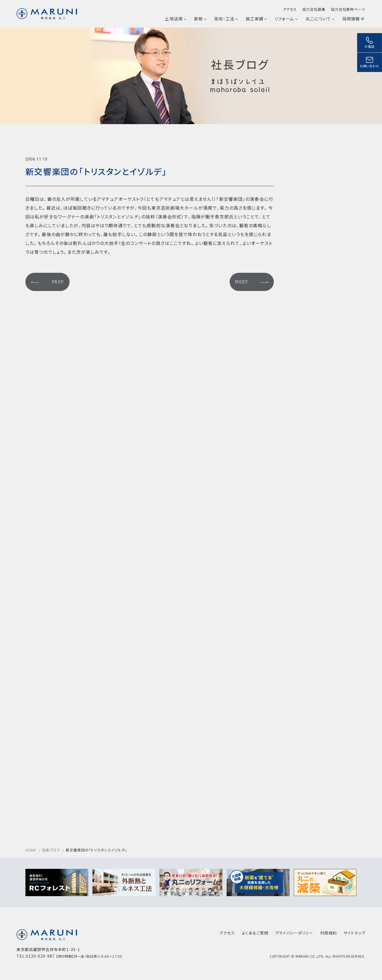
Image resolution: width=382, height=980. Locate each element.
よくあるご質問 (255, 933)
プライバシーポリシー (294, 933)
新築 (200, 19)
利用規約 (328, 933)
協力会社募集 (314, 9)
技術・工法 (226, 19)
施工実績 (256, 19)
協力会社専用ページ (348, 9)
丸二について (320, 19)
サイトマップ (355, 933)
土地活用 (175, 19)
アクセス (290, 9)
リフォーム (286, 19)
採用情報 (353, 19)
